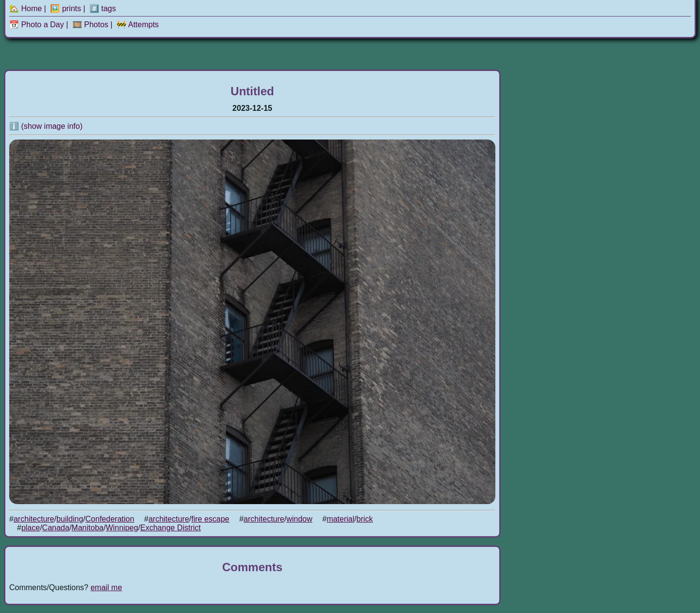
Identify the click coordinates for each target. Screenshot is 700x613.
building (70, 519)
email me (106, 587)
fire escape (210, 519)
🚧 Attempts (138, 25)
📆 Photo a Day (37, 25)
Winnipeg (122, 528)
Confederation (110, 519)
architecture (34, 519)
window (299, 519)
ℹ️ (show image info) (46, 126)
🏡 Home (26, 9)
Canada (56, 528)
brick (365, 519)
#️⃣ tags (103, 9)
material (341, 519)
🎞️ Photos (90, 25)
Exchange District (171, 528)
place (31, 528)
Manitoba (87, 528)
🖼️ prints (66, 9)
